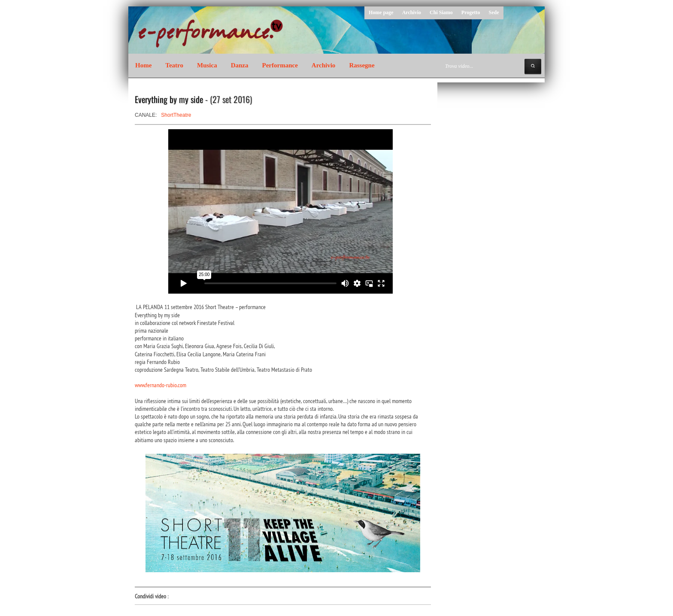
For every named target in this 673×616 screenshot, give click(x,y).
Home (143, 65)
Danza (240, 65)
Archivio (412, 12)
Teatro (174, 65)
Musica (207, 65)
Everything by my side (169, 99)
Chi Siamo (441, 12)
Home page (381, 12)
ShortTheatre (176, 115)
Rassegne (362, 65)
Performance (280, 65)
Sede (494, 12)
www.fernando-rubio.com (161, 385)
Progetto (471, 12)
